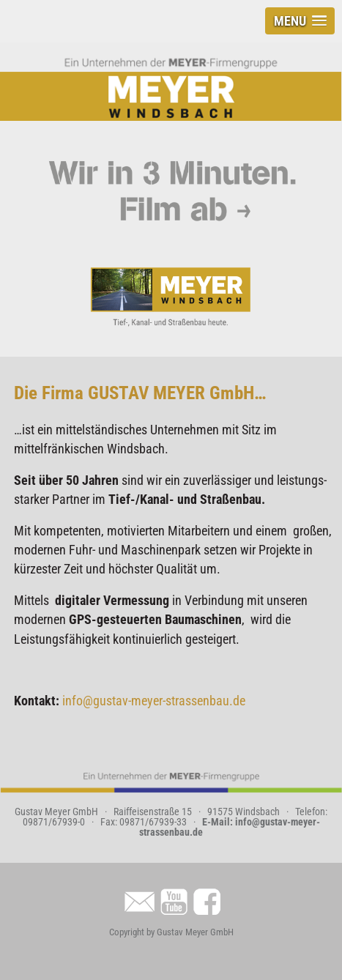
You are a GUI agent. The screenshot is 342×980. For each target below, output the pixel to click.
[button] (300, 21)
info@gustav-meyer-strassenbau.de (154, 701)
